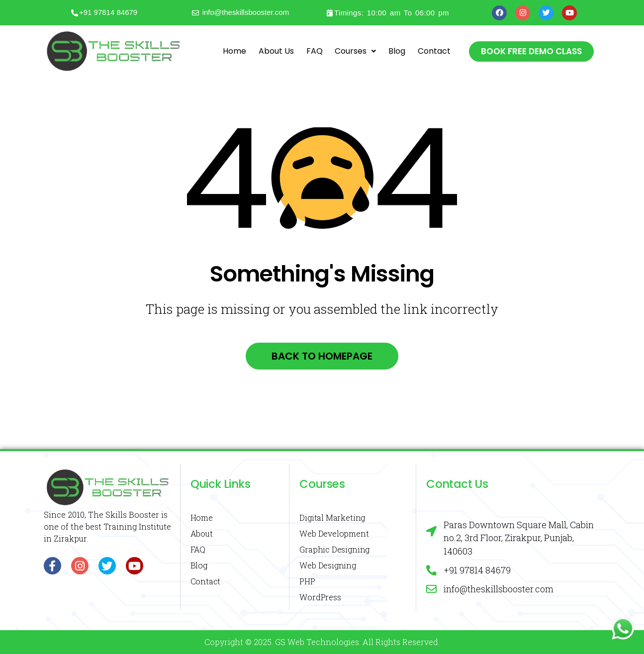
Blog (397, 51)
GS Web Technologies (317, 642)
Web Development (334, 533)
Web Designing (328, 565)
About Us (276, 51)
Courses (355, 51)
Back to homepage (322, 356)
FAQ (315, 51)
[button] (531, 51)
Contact (434, 51)
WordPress (320, 597)
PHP (307, 581)
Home (234, 51)
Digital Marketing (332, 517)
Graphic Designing (334, 549)
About (202, 533)
